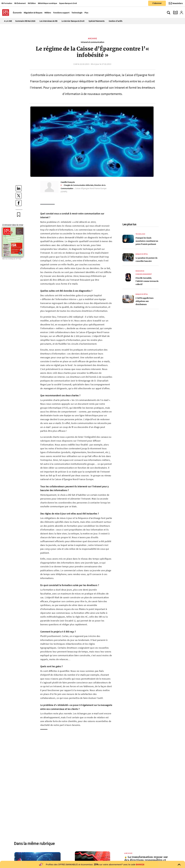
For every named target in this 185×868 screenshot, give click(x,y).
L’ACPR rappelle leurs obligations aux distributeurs (145, 301)
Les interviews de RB (48, 21)
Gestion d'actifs (116, 21)
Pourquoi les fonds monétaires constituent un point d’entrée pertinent (147, 241)
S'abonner (157, 3)
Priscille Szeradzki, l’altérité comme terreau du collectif (147, 281)
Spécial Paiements (96, 21)
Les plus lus (129, 224)
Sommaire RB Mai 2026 (25, 21)
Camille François (68, 182)
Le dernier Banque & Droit (73, 21)
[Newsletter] (176, 3)
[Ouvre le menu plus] (90, 13)
